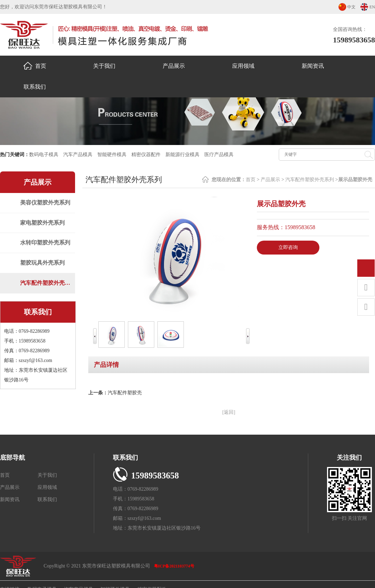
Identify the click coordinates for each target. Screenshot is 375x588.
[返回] (229, 412)
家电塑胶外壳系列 (45, 224)
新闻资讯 (313, 66)
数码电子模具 (44, 155)
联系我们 (35, 87)
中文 (351, 7)
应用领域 (243, 66)
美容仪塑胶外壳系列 (48, 203)
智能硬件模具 (112, 155)
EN (372, 7)
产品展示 (174, 66)
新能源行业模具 (182, 155)
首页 (35, 66)
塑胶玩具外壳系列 (45, 267)
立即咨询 (288, 247)
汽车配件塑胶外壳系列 (49, 288)
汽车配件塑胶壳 (125, 393)
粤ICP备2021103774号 (174, 566)
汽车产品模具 (78, 155)
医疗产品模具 (219, 155)
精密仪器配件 (146, 155)
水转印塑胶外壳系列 (48, 246)
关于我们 (104, 66)
